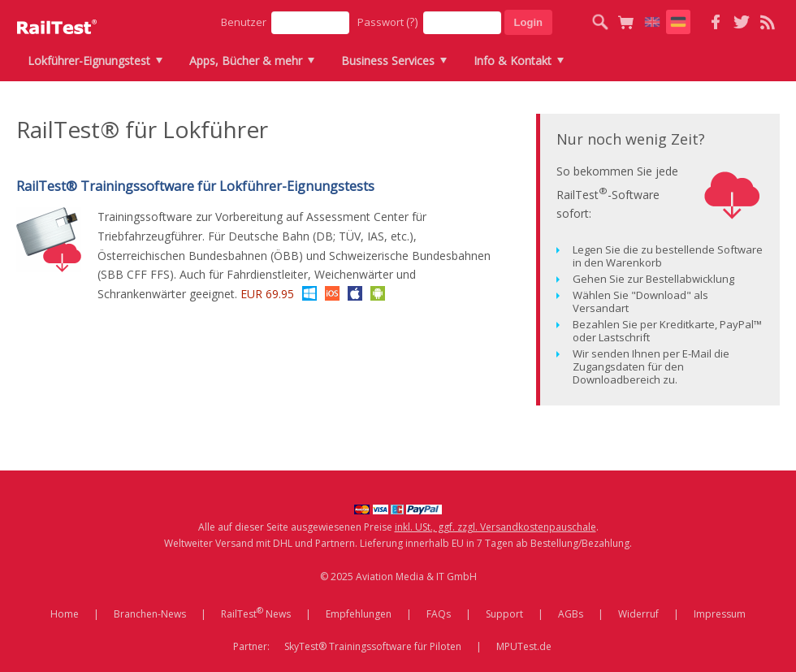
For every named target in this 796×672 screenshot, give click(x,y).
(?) (412, 22)
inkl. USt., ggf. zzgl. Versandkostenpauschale (495, 527)
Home (65, 614)
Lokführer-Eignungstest (89, 61)
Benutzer (244, 22)
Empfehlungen (359, 614)
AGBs (571, 614)
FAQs (439, 614)
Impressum (720, 614)
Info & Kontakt (513, 61)
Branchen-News (150, 614)
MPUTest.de (524, 646)
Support (504, 614)
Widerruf (638, 614)
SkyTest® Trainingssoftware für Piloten (373, 646)
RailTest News (256, 613)
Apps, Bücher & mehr (246, 61)
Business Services (388, 61)
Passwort (388, 22)
